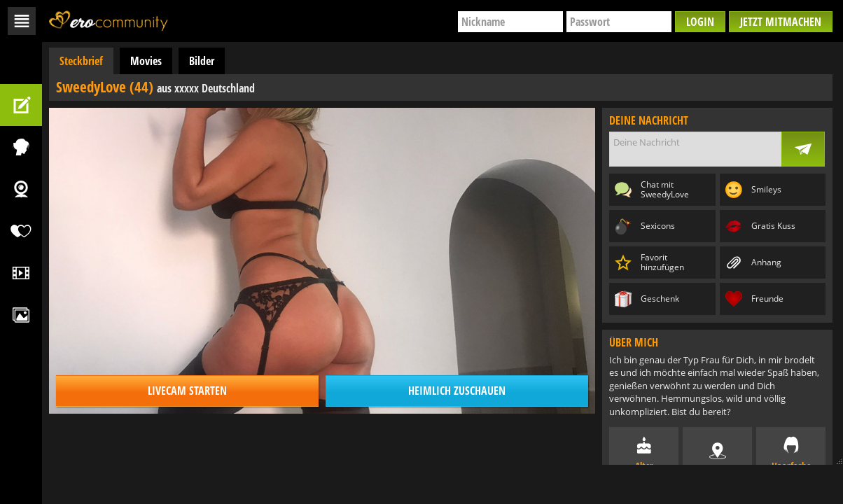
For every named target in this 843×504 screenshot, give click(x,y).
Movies (146, 61)
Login (700, 22)
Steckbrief (81, 61)
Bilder (202, 61)
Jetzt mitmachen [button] (781, 22)
